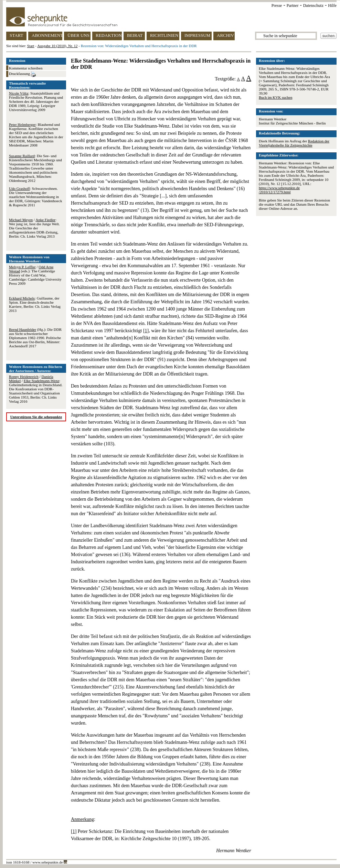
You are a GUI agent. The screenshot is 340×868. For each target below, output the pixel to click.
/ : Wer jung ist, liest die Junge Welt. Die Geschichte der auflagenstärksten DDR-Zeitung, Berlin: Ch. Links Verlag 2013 (34, 228)
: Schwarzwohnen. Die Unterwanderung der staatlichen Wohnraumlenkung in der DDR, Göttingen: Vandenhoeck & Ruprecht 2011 (35, 197)
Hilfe (332, 6)
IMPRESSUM (197, 35)
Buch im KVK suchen (275, 97)
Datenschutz (313, 6)
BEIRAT (135, 35)
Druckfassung (22, 74)
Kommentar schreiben (26, 68)
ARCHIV (225, 35)
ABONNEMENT (47, 35)
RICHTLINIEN (164, 35)
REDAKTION (109, 35)
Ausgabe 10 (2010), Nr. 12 (57, 46)
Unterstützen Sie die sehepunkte (36, 417)
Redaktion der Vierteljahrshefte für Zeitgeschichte (294, 143)
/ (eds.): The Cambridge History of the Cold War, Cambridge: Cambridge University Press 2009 (35, 275)
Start (31, 46)
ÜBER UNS (78, 35)
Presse (277, 6)
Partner (293, 6)
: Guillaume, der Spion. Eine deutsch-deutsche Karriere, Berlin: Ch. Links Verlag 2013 (35, 304)
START (16, 35)
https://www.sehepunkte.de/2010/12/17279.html (279, 190)
